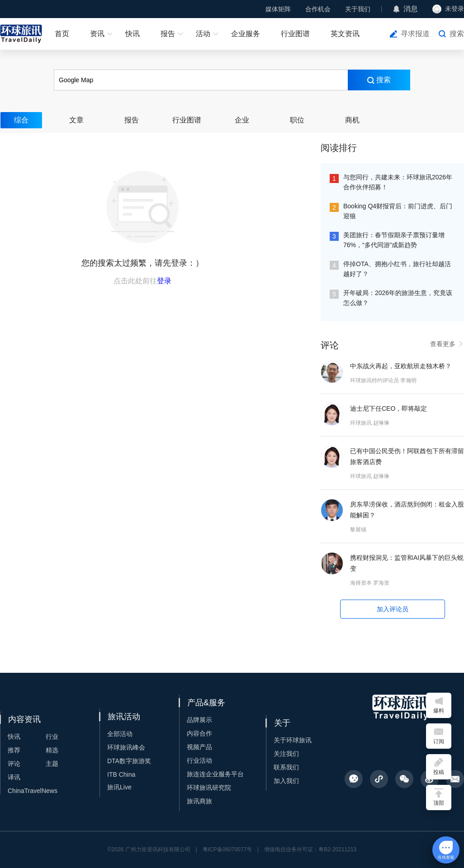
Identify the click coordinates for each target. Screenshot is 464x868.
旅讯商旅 (199, 801)
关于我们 (358, 9)
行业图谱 (295, 34)
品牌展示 (199, 720)
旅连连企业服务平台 (215, 774)
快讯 (133, 34)
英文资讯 (345, 34)
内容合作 (199, 733)
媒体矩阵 (278, 9)
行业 (52, 737)
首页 (62, 34)
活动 (203, 34)
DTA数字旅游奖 (129, 761)
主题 (52, 764)
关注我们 (286, 754)
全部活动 (120, 734)
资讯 (97, 34)
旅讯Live (119, 787)
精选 (52, 750)
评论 (14, 764)
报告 (168, 34)
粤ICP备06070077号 (227, 849)
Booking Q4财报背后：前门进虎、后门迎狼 (398, 211)
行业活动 (199, 760)
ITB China (121, 774)
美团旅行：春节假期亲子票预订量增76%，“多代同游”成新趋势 (394, 240)
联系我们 (286, 767)
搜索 (457, 34)
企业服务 (246, 34)
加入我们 (286, 781)
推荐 (14, 750)
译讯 (14, 777)
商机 (352, 120)
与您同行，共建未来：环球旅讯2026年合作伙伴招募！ (398, 182)
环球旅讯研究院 (209, 788)
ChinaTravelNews (33, 791)
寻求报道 (415, 34)
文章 (76, 120)
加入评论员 (393, 609)
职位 (297, 120)
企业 (242, 120)
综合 (21, 120)
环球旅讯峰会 (126, 747)
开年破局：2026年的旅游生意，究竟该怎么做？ (398, 298)
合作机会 (318, 9)
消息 (411, 9)
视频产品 (199, 747)
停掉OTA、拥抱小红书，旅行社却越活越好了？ (397, 269)
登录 (164, 281)
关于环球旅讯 (293, 740)
